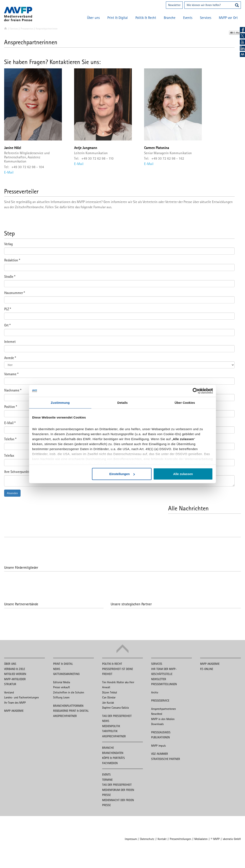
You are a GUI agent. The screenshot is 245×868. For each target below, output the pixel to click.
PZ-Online (207, 669)
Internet (10, 342)
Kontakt (162, 839)
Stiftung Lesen (61, 697)
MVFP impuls (158, 746)
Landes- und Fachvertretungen (21, 697)
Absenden (12, 493)
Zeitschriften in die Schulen (69, 692)
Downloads (157, 724)
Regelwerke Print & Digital (71, 711)
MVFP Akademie (14, 711)
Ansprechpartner (65, 716)
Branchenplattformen (68, 706)
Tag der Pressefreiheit (117, 716)
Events (188, 18)
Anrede (10, 358)
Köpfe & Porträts (113, 758)
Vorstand (9, 692)
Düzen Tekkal (110, 692)
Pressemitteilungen (164, 684)
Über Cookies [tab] (185, 403)
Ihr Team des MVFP (15, 703)
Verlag (8, 244)
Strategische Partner (166, 759)
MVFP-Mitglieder (15, 679)
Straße (10, 277)
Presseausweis (161, 732)
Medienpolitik (111, 726)
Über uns (93, 18)
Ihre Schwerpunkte (17, 472)
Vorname (11, 374)
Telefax (9, 456)
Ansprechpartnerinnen (164, 709)
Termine (107, 780)
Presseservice (27, 29)
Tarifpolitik (110, 731)
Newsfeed (157, 714)
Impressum (131, 839)
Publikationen (160, 737)
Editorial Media (62, 682)
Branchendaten (113, 753)
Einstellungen (122, 474)
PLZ (7, 309)
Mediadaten (201, 839)
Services (206, 18)
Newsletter (174, 5)
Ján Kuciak (108, 703)
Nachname (13, 390)
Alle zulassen (183, 474)
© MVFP (215, 839)
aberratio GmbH (232, 839)
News (57, 669)
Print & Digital (118, 18)
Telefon (10, 439)
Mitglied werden (15, 674)
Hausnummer (14, 293)
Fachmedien (110, 763)
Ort (7, 325)
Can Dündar (109, 697)
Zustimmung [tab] (60, 403)
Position (10, 407)
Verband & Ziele (15, 669)
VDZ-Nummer (160, 754)
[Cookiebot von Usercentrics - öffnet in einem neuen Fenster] (195, 391)
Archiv (155, 692)
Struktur (10, 684)
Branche (170, 18)
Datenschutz (147, 839)
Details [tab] (122, 403)
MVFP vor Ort (228, 18)
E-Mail (9, 172)
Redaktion (12, 260)
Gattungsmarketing (66, 674)
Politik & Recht (146, 18)
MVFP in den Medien (163, 719)
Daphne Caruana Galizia (115, 708)
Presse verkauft (62, 687)
